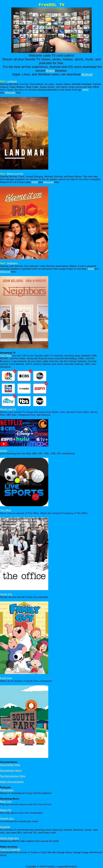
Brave (50, 71)
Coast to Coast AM (10, 850)
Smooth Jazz (7, 819)
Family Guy (6, 594)
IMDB (85, 90)
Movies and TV (8, 409)
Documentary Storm (11, 771)
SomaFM (5, 827)
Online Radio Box (9, 838)
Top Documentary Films (13, 776)
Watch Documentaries (12, 782)
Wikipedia (10, 93)
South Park (6, 678)
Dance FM (6, 810)
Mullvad (87, 74)
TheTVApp (6, 356)
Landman (12, 81)
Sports (3, 451)
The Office (6, 510)
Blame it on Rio (15, 174)
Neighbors (12, 263)
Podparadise (7, 790)
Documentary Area (10, 765)
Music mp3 (6, 802)
